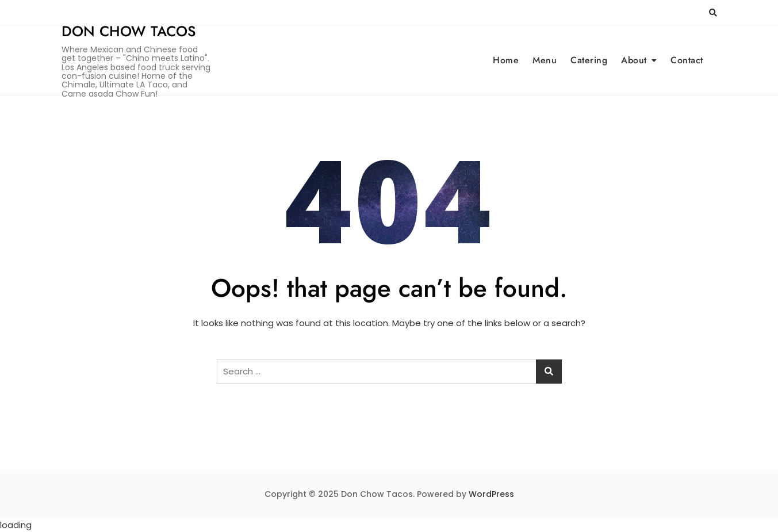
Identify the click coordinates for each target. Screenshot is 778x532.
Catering (589, 60)
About (634, 60)
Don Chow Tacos (129, 31)
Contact (687, 60)
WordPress (491, 494)
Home (506, 60)
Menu (545, 60)
